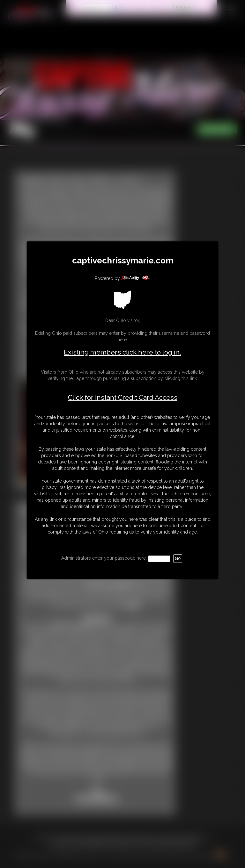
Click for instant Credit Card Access (123, 398)
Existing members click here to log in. (122, 352)
